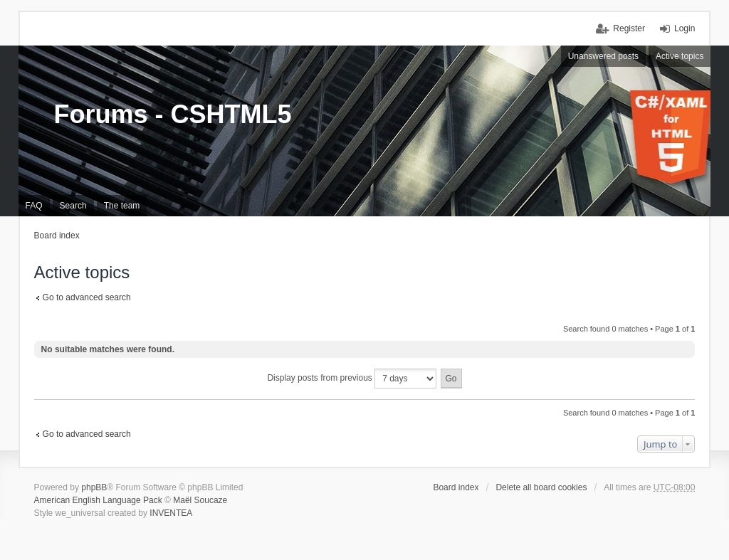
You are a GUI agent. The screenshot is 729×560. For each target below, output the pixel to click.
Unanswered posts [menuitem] (603, 56)
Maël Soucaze (200, 500)
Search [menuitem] (73, 206)
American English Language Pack (98, 500)
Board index (57, 236)
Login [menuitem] (685, 28)
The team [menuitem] (122, 206)
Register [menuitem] (629, 28)
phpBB (94, 487)
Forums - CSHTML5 (173, 114)
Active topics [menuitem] (680, 56)
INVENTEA (171, 513)
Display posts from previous (352, 379)
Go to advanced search (87, 297)
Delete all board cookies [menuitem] (541, 487)
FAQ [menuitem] (34, 206)
